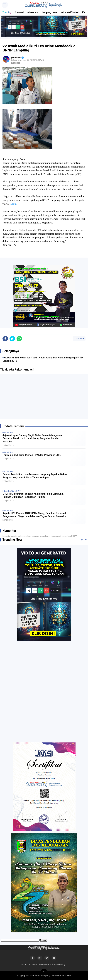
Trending (7, 12)
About (24, 965)
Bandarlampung (13, 491)
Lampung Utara (49, 12)
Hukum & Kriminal (70, 12)
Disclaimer (44, 965)
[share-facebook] (5, 339)
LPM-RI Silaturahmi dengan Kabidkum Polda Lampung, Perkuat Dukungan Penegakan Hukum (33, 495)
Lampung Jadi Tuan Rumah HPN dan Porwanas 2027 (32, 455)
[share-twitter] (12, 339)
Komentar (79, 339)
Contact (33, 965)
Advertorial (33, 12)
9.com (13, 204)
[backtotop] (44, 972)
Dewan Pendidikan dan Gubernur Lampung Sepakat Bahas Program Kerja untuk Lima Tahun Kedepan (35, 476)
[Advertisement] (44, 398)
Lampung (9, 432)
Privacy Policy (58, 965)
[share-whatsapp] (19, 339)
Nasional (19, 12)
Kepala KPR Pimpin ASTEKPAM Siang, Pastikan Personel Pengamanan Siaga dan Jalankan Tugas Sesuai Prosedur (34, 515)
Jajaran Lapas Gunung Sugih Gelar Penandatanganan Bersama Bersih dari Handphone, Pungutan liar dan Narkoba (32, 438)
